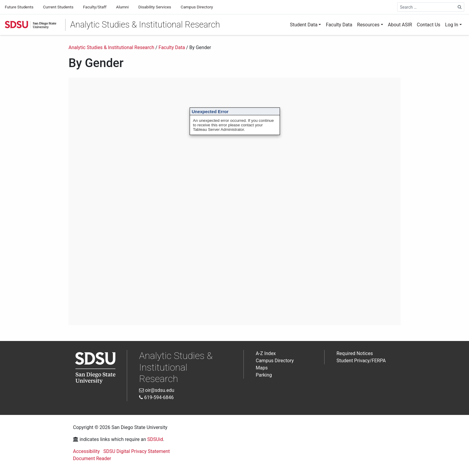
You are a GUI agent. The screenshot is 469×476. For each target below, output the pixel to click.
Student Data (304, 25)
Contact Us (429, 25)
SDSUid (155, 439)
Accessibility (86, 451)
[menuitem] (305, 25)
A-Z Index (266, 353)
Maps (262, 368)
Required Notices (355, 353)
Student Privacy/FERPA (361, 361)
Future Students (19, 7)
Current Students (58, 7)
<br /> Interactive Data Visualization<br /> (234, 201)
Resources (368, 25)
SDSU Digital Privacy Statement (137, 451)
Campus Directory (197, 7)
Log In (452, 25)
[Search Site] (460, 7)
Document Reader (92, 458)
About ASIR (400, 25)
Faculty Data (339, 25)
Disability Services (155, 7)
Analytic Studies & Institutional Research (145, 25)
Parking (264, 375)
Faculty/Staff (95, 7)
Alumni (122, 7)
